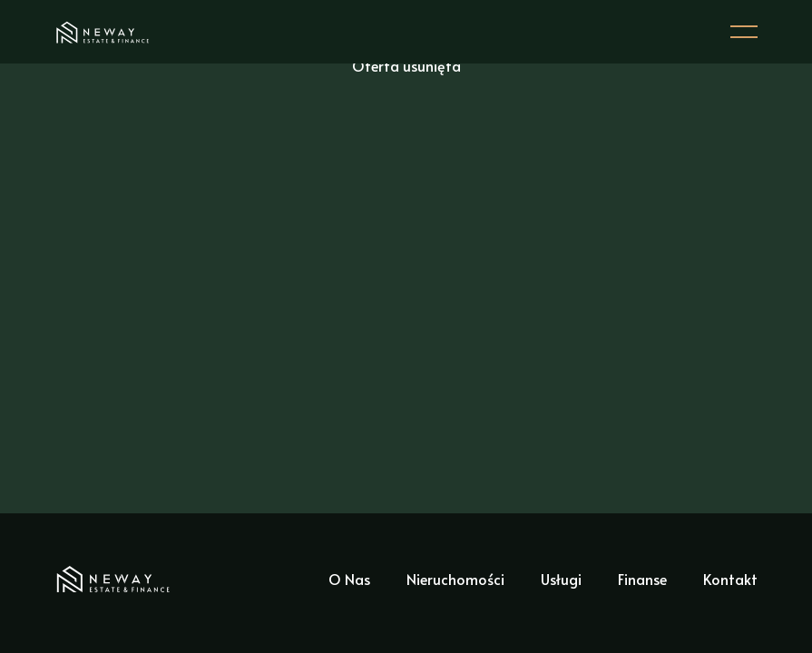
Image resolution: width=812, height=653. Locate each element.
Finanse (642, 579)
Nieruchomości (455, 579)
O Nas (349, 579)
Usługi (561, 579)
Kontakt (730, 579)
